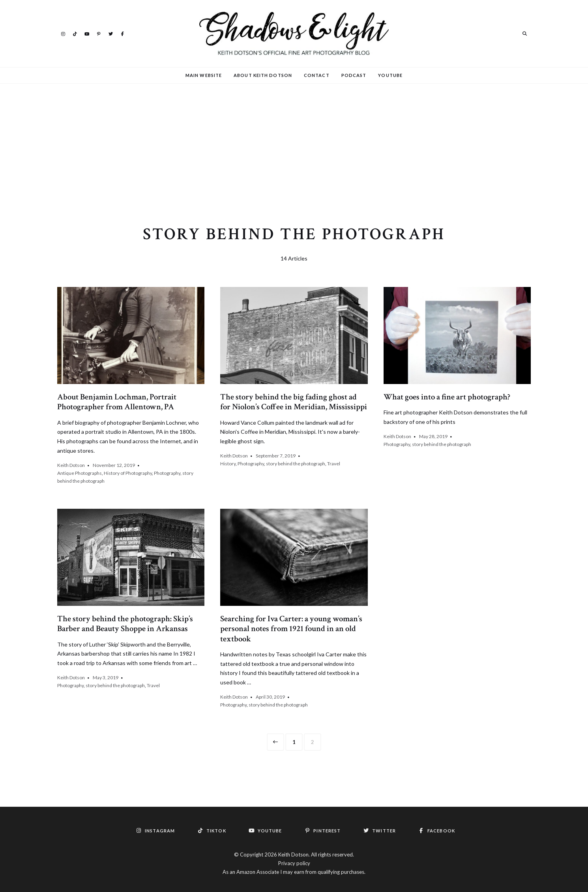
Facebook (122, 33)
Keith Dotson (71, 465)
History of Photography (128, 473)
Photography (167, 473)
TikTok (75, 33)
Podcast (354, 75)
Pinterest (99, 33)
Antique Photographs (80, 473)
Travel (334, 464)
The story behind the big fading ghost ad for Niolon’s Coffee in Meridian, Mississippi (294, 402)
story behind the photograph (296, 464)
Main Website (204, 75)
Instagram (63, 33)
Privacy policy (294, 863)
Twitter (110, 33)
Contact (317, 75)
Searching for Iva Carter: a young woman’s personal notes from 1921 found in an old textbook (291, 629)
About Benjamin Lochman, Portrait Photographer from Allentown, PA (117, 402)
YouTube (87, 33)
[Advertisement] (294, 143)
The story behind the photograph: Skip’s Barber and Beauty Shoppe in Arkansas (125, 624)
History (228, 464)
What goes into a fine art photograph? (447, 397)
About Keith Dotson (263, 75)
